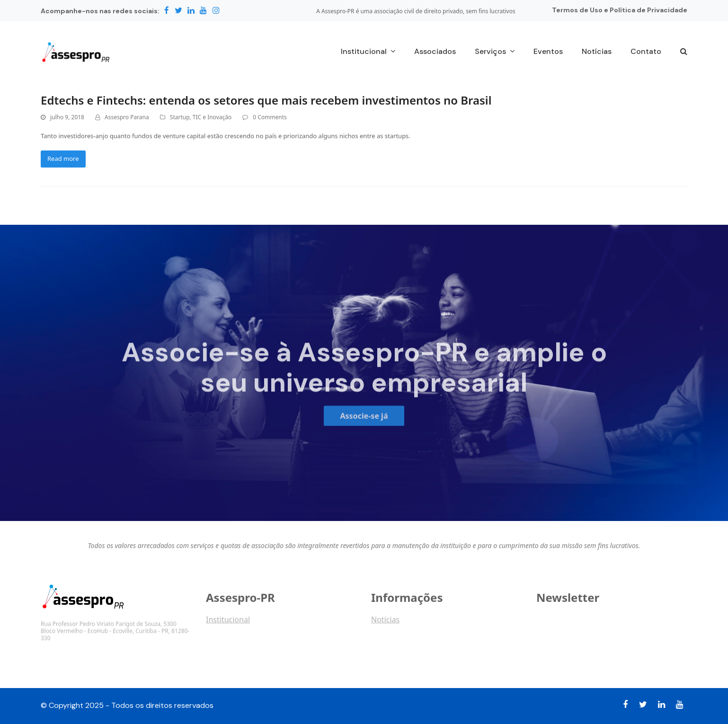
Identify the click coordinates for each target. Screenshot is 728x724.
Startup (180, 117)
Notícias (385, 624)
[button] (684, 52)
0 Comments (270, 117)
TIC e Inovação (212, 117)
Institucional (228, 624)
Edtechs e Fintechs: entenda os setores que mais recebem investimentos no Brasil (266, 100)
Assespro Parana (127, 117)
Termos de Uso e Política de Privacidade (620, 10)
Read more (63, 159)
